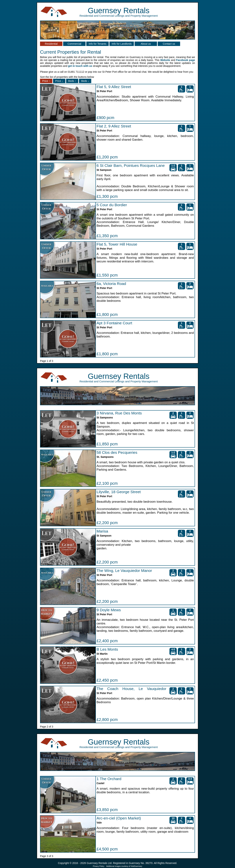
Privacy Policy (99, 866)
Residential (51, 44)
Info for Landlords (122, 44)
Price (46, 81)
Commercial (74, 44)
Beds (72, 81)
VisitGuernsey (136, 866)
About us (146, 44)
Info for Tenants (97, 44)
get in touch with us (80, 66)
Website (165, 60)
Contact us (169, 44)
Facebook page (186, 60)
